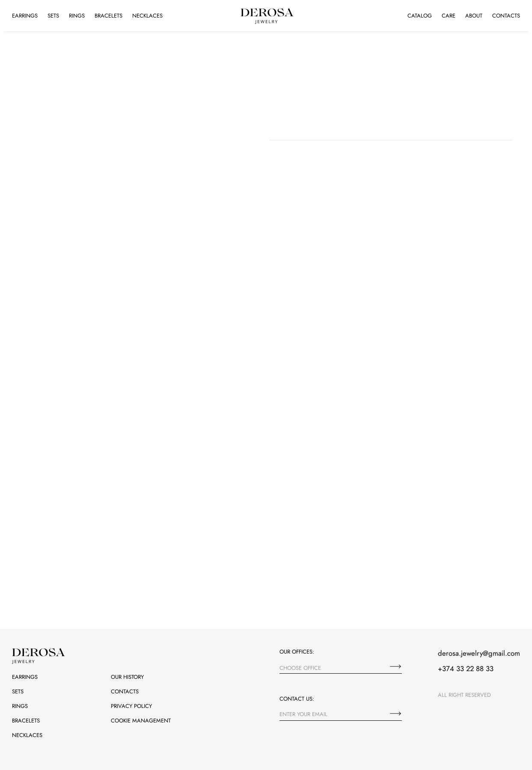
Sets (53, 16)
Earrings (25, 16)
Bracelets (108, 16)
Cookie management (141, 721)
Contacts (506, 16)
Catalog (420, 16)
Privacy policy (131, 706)
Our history (127, 677)
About (474, 16)
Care (449, 16)
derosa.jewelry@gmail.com (479, 653)
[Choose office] (396, 666)
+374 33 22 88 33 (466, 669)
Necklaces (147, 16)
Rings (77, 16)
